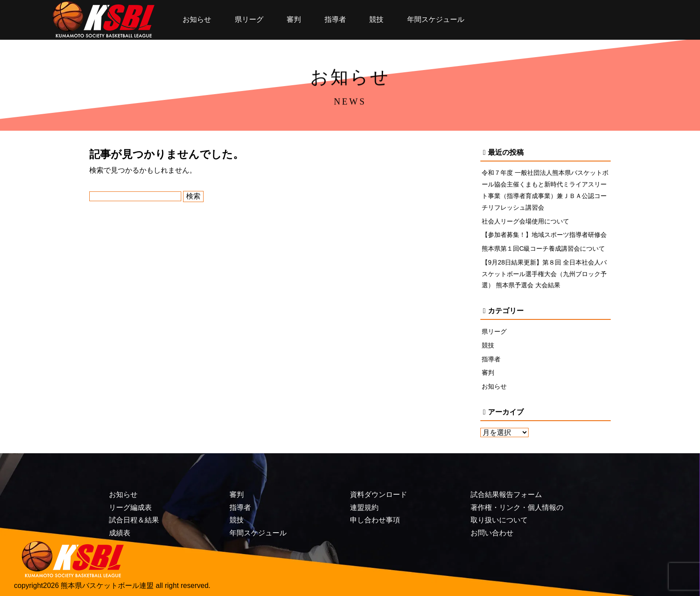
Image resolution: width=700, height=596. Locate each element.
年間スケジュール (436, 19)
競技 (376, 19)
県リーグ (249, 19)
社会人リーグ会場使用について (525, 221)
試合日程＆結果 (134, 520)
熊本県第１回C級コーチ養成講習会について (543, 248)
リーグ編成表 (130, 507)
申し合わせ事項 (375, 520)
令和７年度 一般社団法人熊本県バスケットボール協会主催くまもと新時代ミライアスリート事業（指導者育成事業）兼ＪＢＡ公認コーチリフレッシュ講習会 (545, 190)
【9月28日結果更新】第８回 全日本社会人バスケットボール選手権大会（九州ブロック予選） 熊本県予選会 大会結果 (544, 274)
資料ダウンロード (379, 495)
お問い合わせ (492, 533)
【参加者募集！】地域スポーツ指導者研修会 (544, 235)
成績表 (120, 533)
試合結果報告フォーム (506, 495)
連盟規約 (364, 507)
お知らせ (197, 19)
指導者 (335, 19)
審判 (294, 19)
